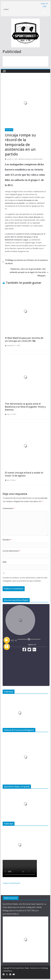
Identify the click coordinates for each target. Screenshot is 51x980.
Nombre (7, 540)
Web (5, 562)
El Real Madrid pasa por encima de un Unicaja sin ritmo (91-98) (24, 339)
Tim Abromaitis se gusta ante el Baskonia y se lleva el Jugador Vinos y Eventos (25, 407)
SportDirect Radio (23, 968)
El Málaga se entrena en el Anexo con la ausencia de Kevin (25, 262)
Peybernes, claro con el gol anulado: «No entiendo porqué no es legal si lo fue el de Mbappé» (29, 272)
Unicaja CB (9, 130)
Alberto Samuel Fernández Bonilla (31, 159)
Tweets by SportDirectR (11, 883)
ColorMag (44, 968)
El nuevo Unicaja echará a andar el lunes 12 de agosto (24, 474)
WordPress (8, 971)
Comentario (8, 508)
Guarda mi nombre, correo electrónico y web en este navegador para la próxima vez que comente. (25, 579)
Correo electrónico (11, 551)
